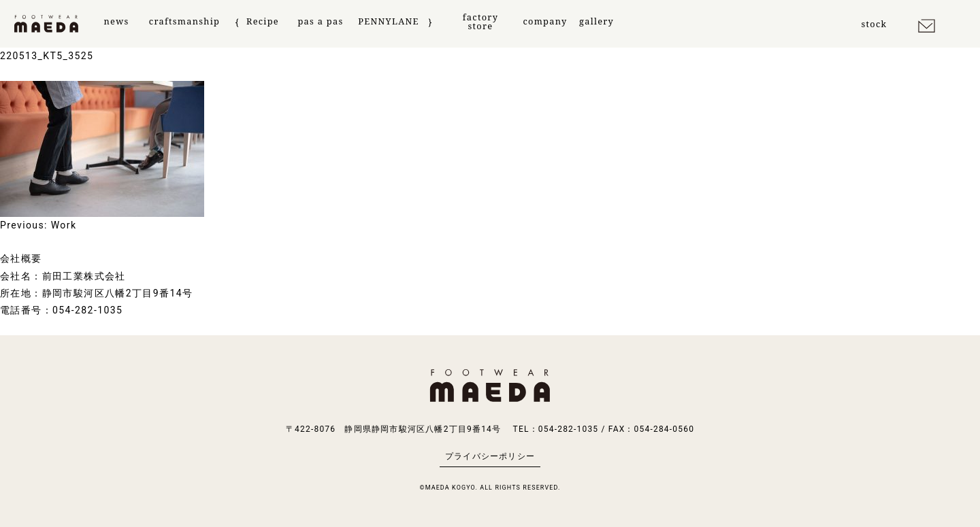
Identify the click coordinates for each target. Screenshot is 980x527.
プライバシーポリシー (490, 456)
